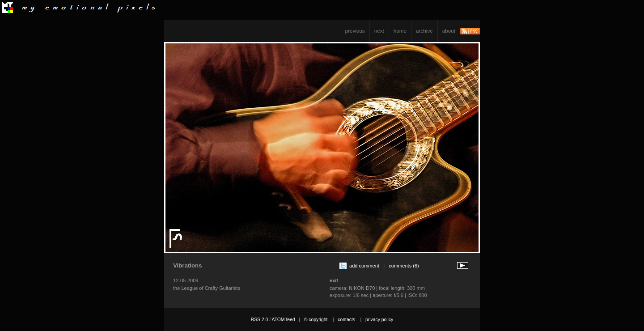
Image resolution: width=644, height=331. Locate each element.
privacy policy (379, 320)
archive (424, 31)
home (400, 31)
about (449, 31)
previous (355, 31)
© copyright (316, 320)
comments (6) (404, 266)
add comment (364, 266)
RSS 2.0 (260, 320)
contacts (346, 320)
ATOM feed (283, 320)
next (379, 31)
